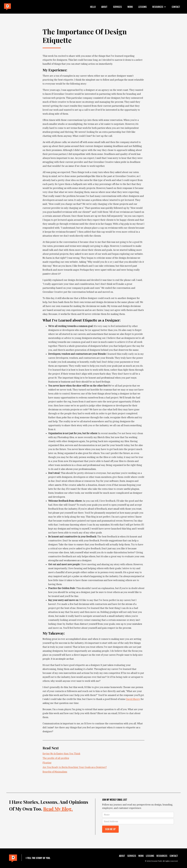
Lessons (143, 7)
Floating (47, 763)
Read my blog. (58, 809)
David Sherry (133, 699)
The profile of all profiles (56, 758)
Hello (93, 7)
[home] (7, 7)
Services (117, 7)
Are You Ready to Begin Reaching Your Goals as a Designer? (75, 767)
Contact (176, 7)
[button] (159, 7)
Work (130, 7)
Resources (162, 856)
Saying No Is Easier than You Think (61, 754)
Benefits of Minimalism (55, 772)
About (104, 7)
